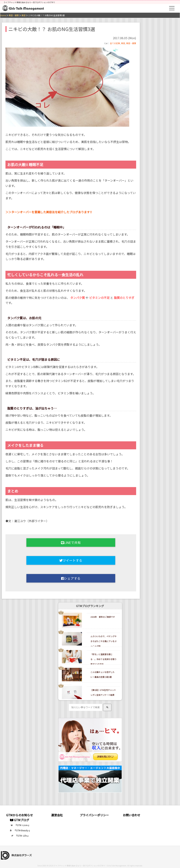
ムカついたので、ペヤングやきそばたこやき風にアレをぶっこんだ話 (103, 641)
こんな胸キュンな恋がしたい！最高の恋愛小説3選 (102, 674)
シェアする (71, 578)
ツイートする (71, 560)
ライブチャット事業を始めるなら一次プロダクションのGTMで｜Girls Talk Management (90, 866)
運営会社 (57, 815)
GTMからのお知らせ (20, 815)
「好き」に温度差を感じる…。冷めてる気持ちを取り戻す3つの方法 (103, 659)
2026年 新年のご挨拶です (103, 617)
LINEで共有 (71, 542)
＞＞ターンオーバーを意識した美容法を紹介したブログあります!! (49, 212)
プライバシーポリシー (94, 815)
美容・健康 (131, 43)
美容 (123, 43)
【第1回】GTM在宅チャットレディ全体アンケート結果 (103, 692)
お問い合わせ (132, 815)
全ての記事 (115, 43)
